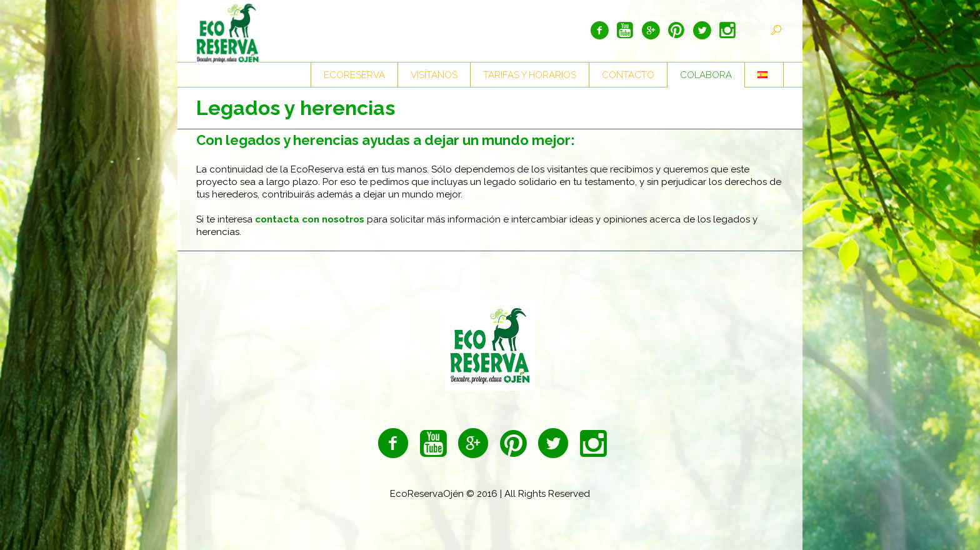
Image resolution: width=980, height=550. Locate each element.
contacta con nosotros (310, 219)
